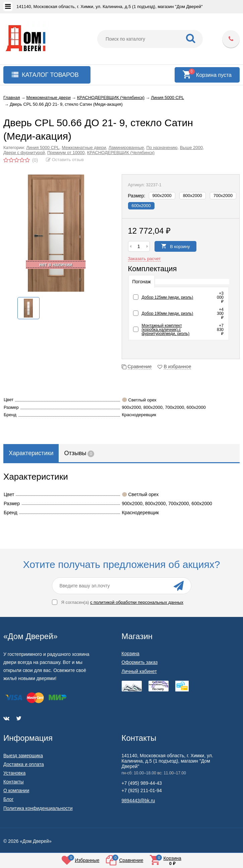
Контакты (13, 782)
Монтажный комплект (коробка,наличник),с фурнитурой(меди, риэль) (166, 330)
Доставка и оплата (24, 764)
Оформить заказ (140, 662)
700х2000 (223, 196)
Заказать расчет (144, 259)
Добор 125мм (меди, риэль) (168, 297)
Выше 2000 (191, 148)
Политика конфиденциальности (38, 808)
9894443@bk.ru (138, 801)
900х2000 (162, 196)
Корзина (131, 654)
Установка (14, 773)
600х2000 (141, 206)
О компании (16, 790)
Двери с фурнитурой (24, 153)
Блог (8, 799)
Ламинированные (126, 148)
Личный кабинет (139, 671)
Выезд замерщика (23, 756)
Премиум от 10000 (66, 153)
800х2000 (193, 196)
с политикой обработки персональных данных (137, 602)
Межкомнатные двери (84, 148)
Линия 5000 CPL (43, 148)
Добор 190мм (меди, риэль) (168, 314)
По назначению (162, 148)
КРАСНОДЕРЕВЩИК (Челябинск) (121, 153)
